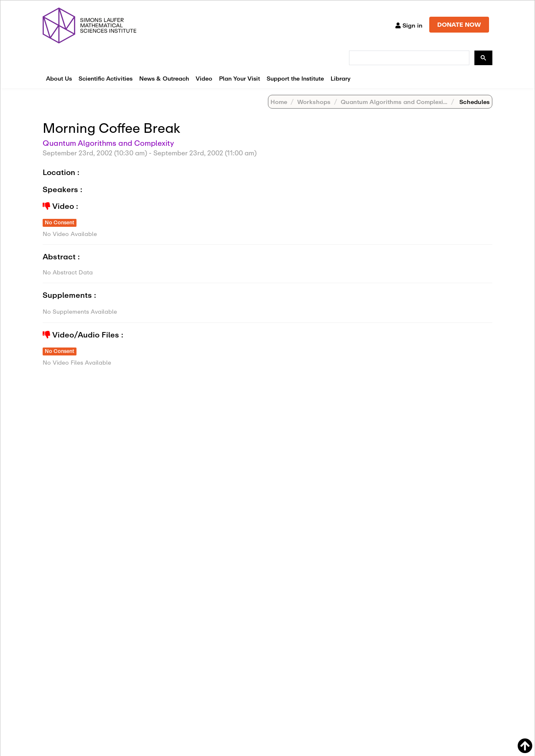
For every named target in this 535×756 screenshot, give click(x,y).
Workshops (314, 102)
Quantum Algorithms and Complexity (395, 102)
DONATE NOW (459, 24)
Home (279, 102)
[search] (408, 58)
